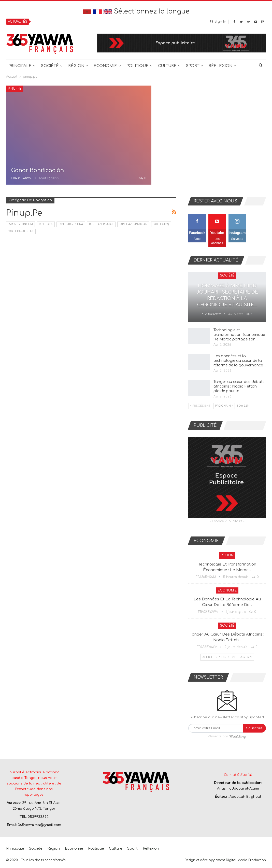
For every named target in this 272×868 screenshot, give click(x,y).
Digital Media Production (246, 860)
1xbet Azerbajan (101, 224)
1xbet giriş (161, 224)
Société (50, 66)
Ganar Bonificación (38, 170)
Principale (20, 66)
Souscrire (254, 728)
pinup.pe (15, 89)
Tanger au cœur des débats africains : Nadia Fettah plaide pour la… (239, 386)
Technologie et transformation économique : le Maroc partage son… (239, 335)
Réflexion (220, 66)
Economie (105, 66)
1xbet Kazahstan (21, 231)
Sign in (218, 22)
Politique (138, 66)
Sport (193, 66)
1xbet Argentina (71, 224)
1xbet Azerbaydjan (133, 224)
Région (76, 66)
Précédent (200, 406)
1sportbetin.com (20, 224)
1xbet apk (46, 224)
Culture (167, 66)
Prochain (224, 406)
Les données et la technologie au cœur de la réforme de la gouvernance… (240, 361)
